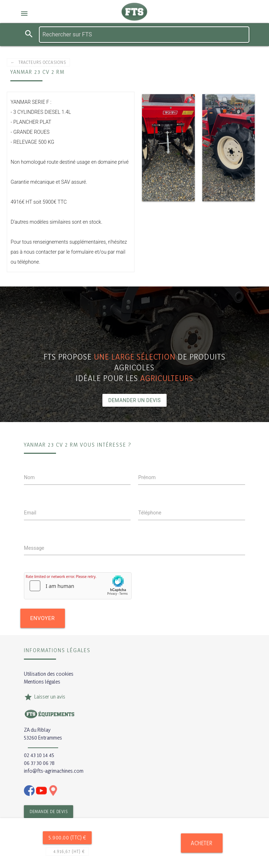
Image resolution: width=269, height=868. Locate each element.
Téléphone (150, 513)
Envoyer (43, 618)
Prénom (147, 477)
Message (34, 548)
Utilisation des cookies (49, 674)
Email (30, 513)
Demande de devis (49, 811)
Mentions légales (42, 682)
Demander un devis (134, 400)
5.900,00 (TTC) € (67, 837)
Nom (29, 477)
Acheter (202, 843)
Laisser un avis (50, 697)
